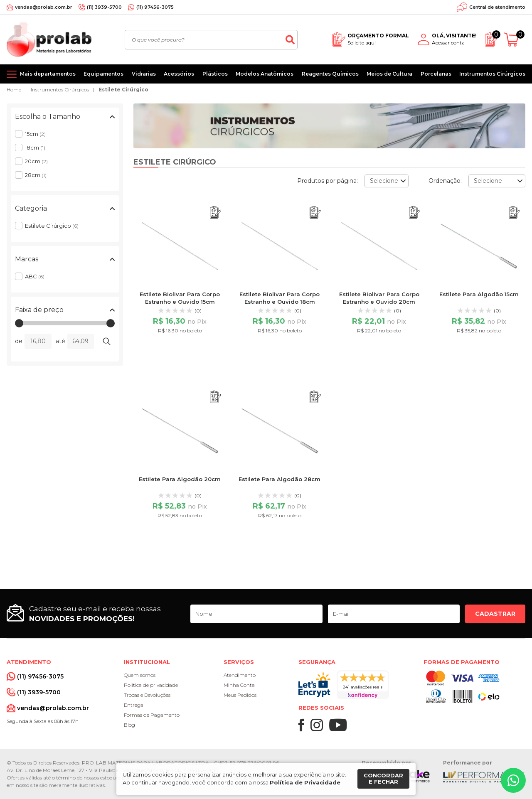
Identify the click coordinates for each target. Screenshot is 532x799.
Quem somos (140, 675)
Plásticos (215, 74)
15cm (35, 134)
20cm (36, 161)
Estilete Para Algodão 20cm (180, 479)
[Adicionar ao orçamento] (216, 213)
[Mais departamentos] (41, 74)
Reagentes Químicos (330, 74)
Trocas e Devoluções (147, 695)
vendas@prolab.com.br (44, 7)
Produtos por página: (328, 181)
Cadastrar (495, 614)
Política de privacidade (151, 685)
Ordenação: (445, 181)
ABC (35, 276)
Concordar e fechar (383, 779)
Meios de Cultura (389, 74)
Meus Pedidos (240, 695)
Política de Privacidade (305, 782)
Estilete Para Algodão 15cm (479, 294)
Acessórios (179, 74)
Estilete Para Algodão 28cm (280, 479)
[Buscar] (290, 40)
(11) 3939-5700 (104, 7)
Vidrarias (144, 74)
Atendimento (240, 675)
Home (14, 90)
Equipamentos (103, 74)
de (19, 341)
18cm (35, 148)
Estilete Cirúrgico (123, 90)
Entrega (134, 705)
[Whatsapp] (513, 780)
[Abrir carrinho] (515, 40)
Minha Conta (239, 685)
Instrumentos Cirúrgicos (492, 74)
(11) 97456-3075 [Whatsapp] (155, 7)
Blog (129, 725)
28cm (36, 175)
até (60, 341)
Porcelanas (436, 74)
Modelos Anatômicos (265, 74)
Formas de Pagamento (152, 715)
